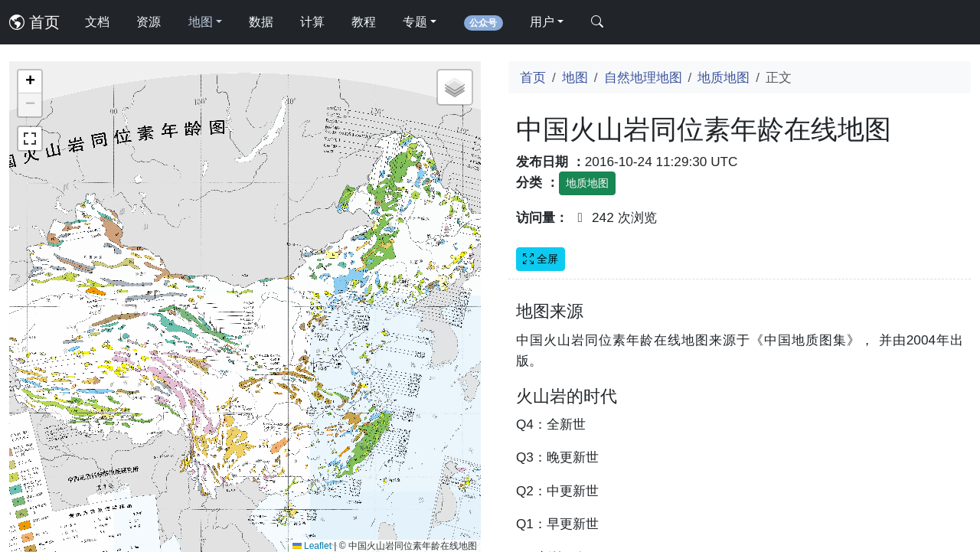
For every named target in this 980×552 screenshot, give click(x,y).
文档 (97, 22)
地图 (575, 77)
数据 (261, 22)
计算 (312, 22)
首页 (34, 22)
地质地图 (724, 77)
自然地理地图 (643, 77)
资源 (149, 22)
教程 (364, 22)
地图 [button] (201, 22)
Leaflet (312, 546)
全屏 (541, 259)
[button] (30, 82)
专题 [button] (415, 22)
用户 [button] (542, 22)
